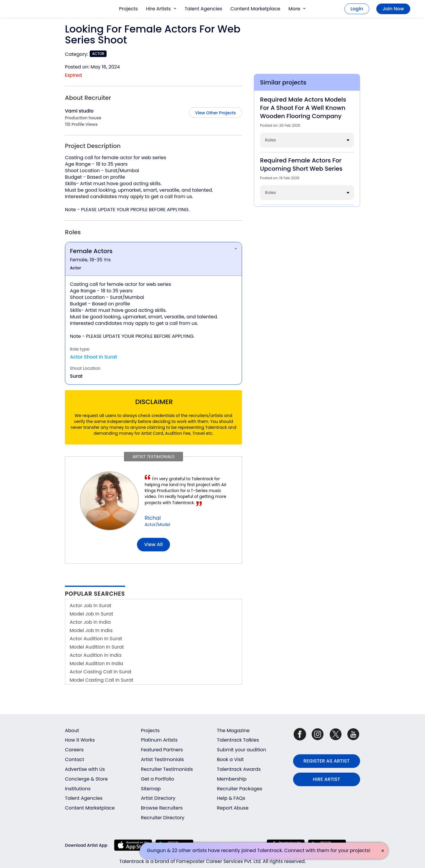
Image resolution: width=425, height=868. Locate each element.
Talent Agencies (203, 9)
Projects (129, 9)
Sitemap (151, 789)
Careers (74, 750)
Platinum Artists (159, 740)
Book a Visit (230, 759)
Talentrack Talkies (238, 740)
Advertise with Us (85, 769)
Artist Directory (158, 798)
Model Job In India (91, 630)
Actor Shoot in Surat (94, 357)
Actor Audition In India (95, 655)
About (72, 731)
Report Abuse (233, 808)
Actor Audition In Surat (96, 639)
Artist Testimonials (163, 759)
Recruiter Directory (163, 818)
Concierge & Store (86, 779)
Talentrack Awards (239, 769)
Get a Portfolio (158, 779)
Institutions (78, 789)
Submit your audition (242, 750)
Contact (75, 759)
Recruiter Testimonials (167, 769)
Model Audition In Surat (97, 647)
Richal (153, 518)
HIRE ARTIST (326, 779)
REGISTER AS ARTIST (326, 761)
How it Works (80, 740)
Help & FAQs (231, 798)
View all (154, 544)
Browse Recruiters (162, 808)
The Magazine (233, 731)
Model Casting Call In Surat (102, 680)
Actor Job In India (90, 622)
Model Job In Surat (91, 614)
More (297, 9)
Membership (232, 779)
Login (357, 9)
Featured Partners (162, 750)
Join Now (393, 9)
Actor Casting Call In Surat (100, 672)
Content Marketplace (255, 9)
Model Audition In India (96, 663)
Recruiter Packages (240, 789)
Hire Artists (161, 9)
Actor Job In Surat (90, 606)
